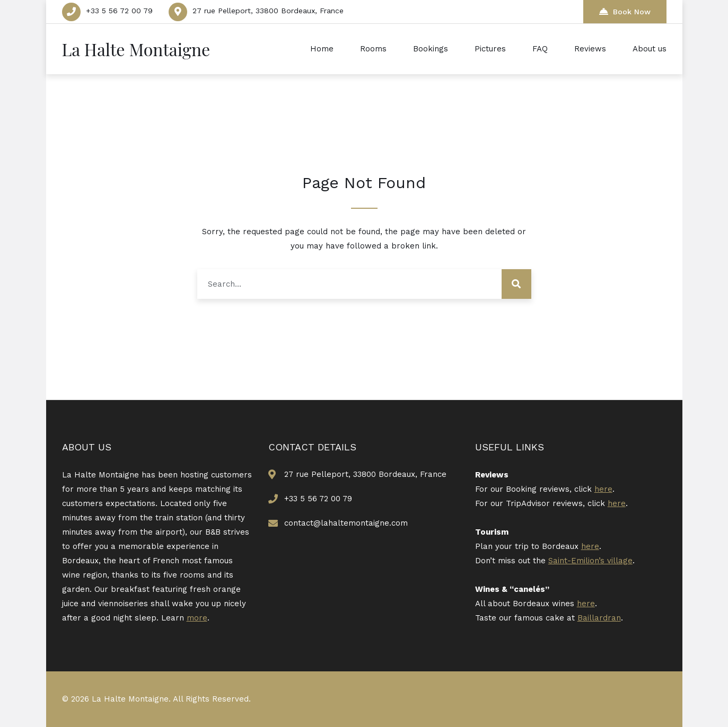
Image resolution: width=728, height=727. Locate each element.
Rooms (373, 49)
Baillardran (599, 618)
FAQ (540, 49)
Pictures (490, 49)
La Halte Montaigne (136, 49)
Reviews (590, 49)
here (603, 489)
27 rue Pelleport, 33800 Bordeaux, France (268, 11)
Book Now (625, 11)
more (197, 618)
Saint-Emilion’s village (590, 561)
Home (322, 49)
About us (650, 49)
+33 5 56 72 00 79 (119, 11)
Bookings (431, 49)
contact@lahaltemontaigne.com (346, 523)
